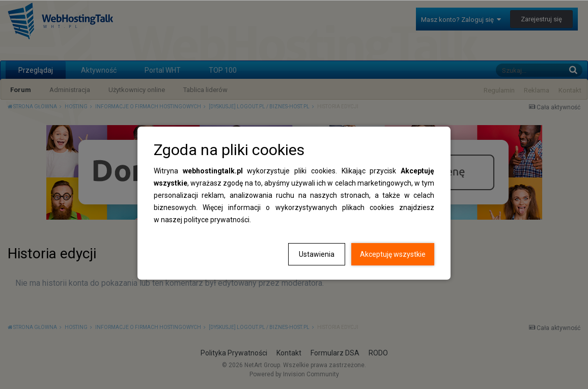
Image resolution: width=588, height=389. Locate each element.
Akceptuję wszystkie (393, 254)
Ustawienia (317, 254)
